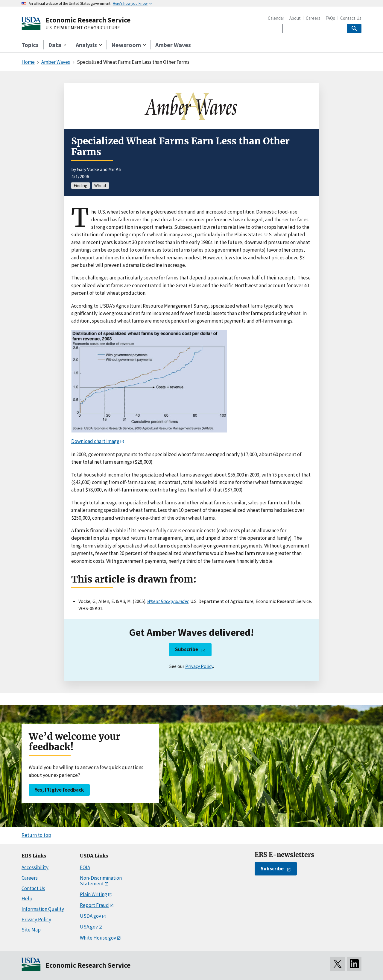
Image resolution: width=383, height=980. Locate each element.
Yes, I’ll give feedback (59, 790)
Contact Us (351, 18)
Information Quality (43, 909)
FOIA (85, 867)
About (295, 18)
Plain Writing (94, 894)
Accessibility (35, 867)
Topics (30, 45)
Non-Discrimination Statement (101, 881)
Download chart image (95, 441)
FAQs (330, 18)
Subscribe (187, 649)
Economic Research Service (88, 20)
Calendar (276, 18)
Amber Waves (173, 45)
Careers (313, 18)
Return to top (36, 835)
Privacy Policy (199, 666)
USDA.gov (91, 916)
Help (27, 899)
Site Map (31, 930)
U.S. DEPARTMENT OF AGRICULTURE (83, 28)
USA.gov (89, 927)
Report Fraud (94, 905)
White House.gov (98, 938)
